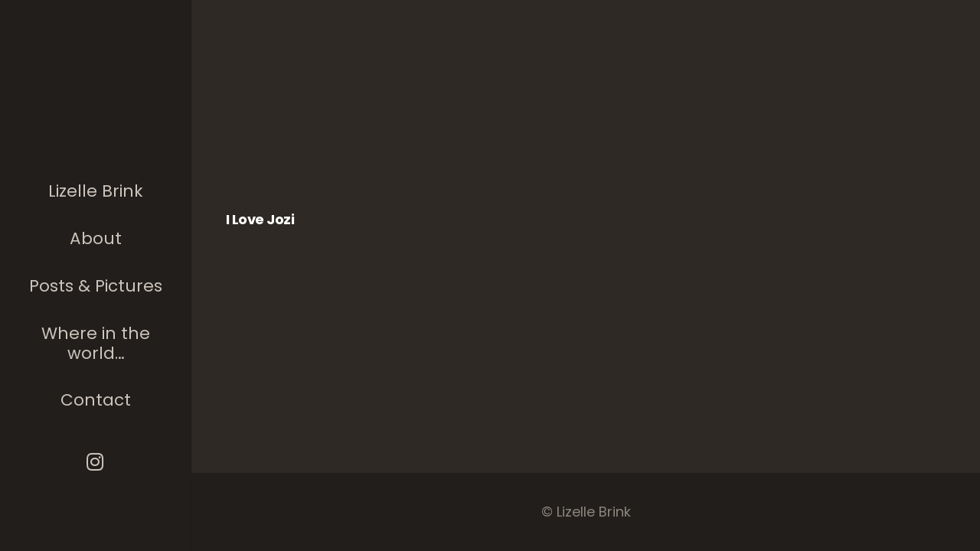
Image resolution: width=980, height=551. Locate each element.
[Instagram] (96, 462)
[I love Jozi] (301, 130)
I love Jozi (260, 219)
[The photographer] (96, 110)
